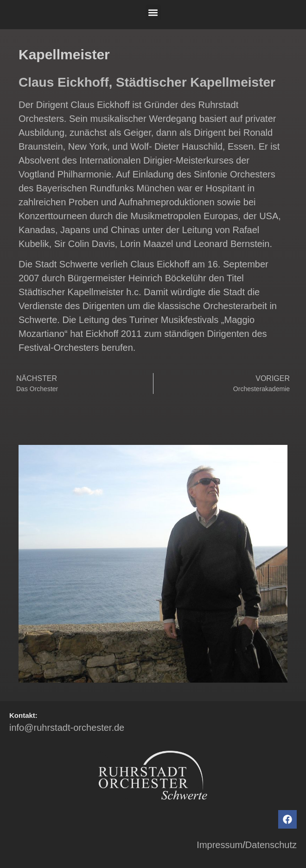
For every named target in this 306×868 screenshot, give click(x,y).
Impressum (220, 845)
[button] (153, 12)
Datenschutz (271, 845)
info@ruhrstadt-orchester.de (67, 728)
